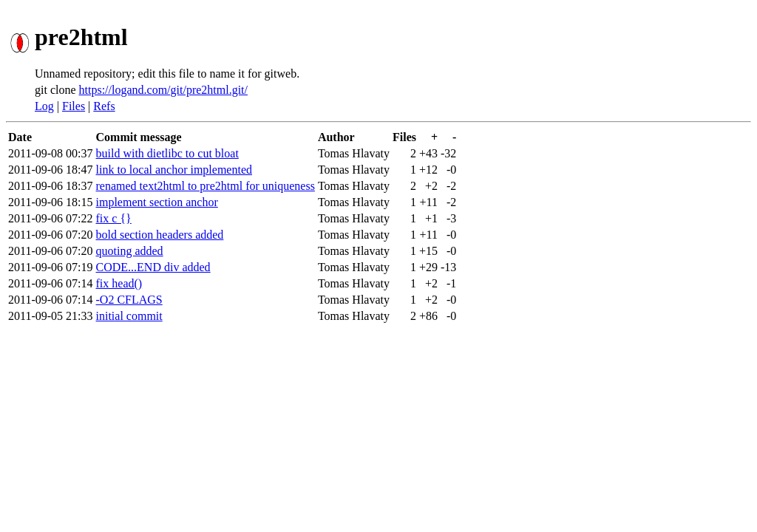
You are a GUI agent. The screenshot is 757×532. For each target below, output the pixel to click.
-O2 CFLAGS (129, 300)
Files (74, 106)
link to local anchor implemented (174, 170)
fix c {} (114, 218)
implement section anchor (157, 202)
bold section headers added (160, 235)
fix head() (119, 283)
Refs (104, 106)
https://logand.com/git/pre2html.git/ (163, 90)
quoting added (130, 251)
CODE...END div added (153, 267)
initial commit (129, 316)
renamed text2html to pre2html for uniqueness (206, 186)
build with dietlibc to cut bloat (167, 153)
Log (44, 106)
